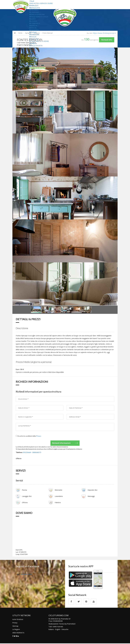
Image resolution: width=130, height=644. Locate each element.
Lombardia (35, 23)
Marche (33, 26)
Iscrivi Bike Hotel (37, 68)
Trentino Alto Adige (39, 41)
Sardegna (34, 34)
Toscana (34, 39)
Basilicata (35, 8)
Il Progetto (35, 66)
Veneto (33, 48)
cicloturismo (26, 574)
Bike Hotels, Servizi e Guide (41, 3)
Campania (34, 12)
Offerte (33, 50)
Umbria (33, 43)
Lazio (33, 19)
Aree (31, 52)
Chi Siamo (34, 57)
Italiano (51, 630)
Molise (33, 28)
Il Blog (32, 63)
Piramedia (71, 624)
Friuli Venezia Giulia (39, 17)
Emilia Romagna (37, 14)
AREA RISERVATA (19, 633)
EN (31, 70)
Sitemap (15, 627)
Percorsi (33, 55)
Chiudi (32, 1)
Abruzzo (34, 6)
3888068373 (37, 453)
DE (31, 72)
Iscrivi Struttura (18, 620)
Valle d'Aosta (36, 46)
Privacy (39, 436)
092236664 (27, 453)
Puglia (33, 32)
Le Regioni (16, 630)
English (58, 630)
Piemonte (34, 30)
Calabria (34, 10)
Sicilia (33, 37)
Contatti (34, 61)
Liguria (33, 21)
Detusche (65, 630)
